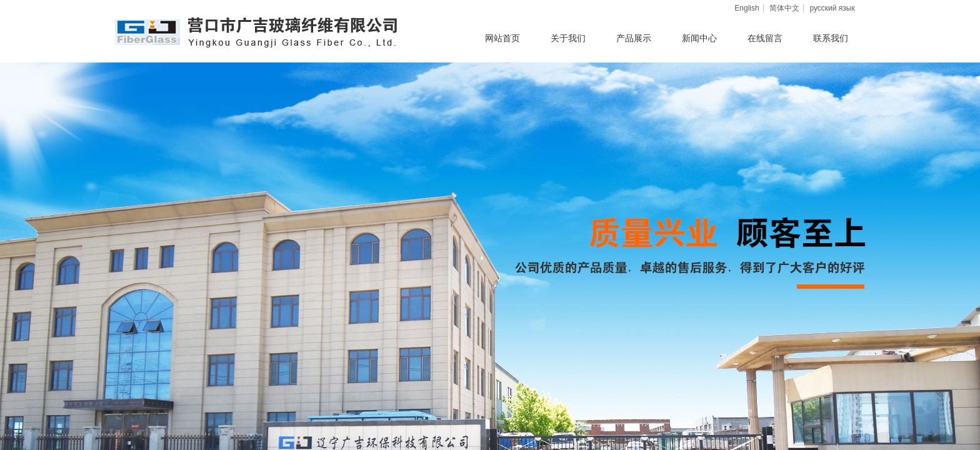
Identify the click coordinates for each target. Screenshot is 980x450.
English (747, 8)
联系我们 (831, 38)
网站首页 (502, 38)
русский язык (832, 8)
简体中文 (784, 8)
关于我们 (568, 38)
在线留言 (765, 38)
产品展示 (634, 38)
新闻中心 (699, 38)
